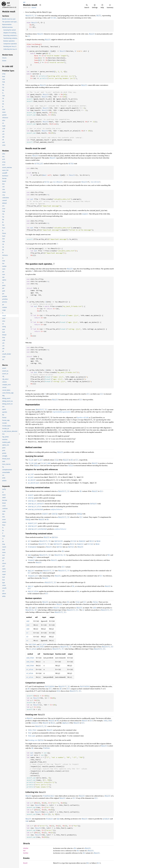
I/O (29, 36)
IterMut (26, 853)
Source (34, 8)
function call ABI (83, 417)
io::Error (95, 182)
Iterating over (36, 740)
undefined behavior (56, 509)
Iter (24, 851)
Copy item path (40, 5)
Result (84, 182)
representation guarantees (62, 412)
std (8, 3)
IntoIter (26, 848)
